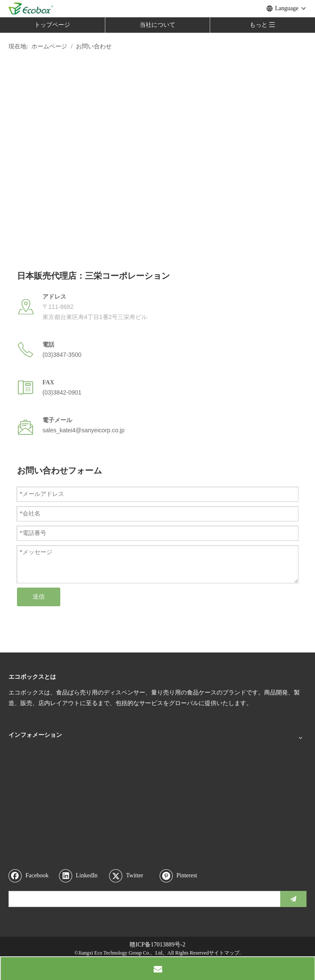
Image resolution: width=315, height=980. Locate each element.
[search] (143, 899)
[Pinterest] (183, 876)
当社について (157, 25)
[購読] (293, 899)
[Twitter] (132, 876)
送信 (39, 597)
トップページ (52, 25)
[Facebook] (32, 876)
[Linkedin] (82, 876)
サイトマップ (224, 953)
